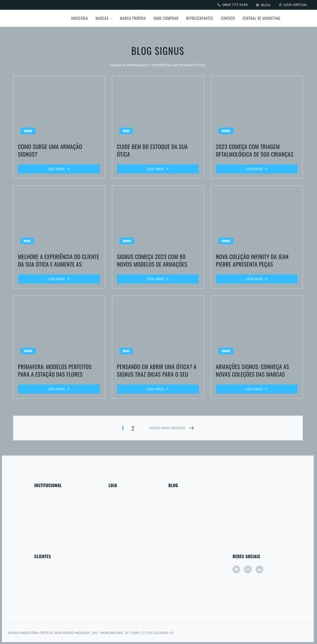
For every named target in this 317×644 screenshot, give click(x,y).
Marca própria (133, 18)
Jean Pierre (119, 506)
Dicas (173, 498)
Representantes (200, 18)
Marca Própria (48, 513)
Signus (175, 513)
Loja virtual (293, 5)
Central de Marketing (261, 18)
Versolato (118, 498)
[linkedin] (259, 569)
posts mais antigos (167, 428)
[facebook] (236, 569)
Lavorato (118, 513)
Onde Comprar (166, 18)
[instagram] (248, 569)
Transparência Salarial (56, 551)
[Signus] (26, 18)
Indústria (80, 18)
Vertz (114, 528)
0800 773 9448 (233, 5)
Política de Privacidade (56, 544)
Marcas (102, 18)
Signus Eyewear (123, 536)
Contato (228, 18)
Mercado (177, 506)
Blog (263, 5)
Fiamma (116, 521)
